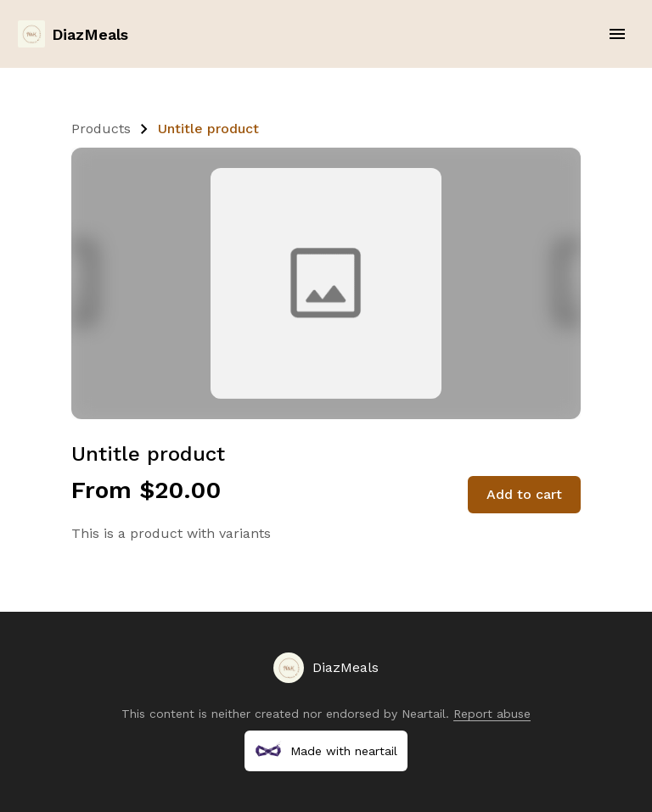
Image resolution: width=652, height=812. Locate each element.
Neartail (424, 714)
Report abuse (492, 714)
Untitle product (208, 129)
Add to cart (524, 494)
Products (101, 129)
